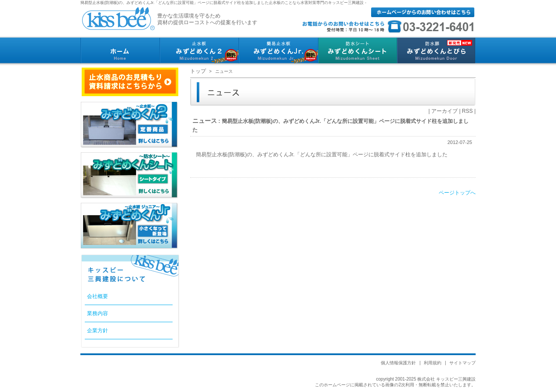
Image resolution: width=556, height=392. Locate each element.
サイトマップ (462, 363)
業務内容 (97, 313)
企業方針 (97, 331)
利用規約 (433, 363)
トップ (198, 71)
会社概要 (97, 296)
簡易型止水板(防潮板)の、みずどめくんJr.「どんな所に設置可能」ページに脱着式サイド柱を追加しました (322, 155)
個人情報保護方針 (398, 363)
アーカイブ (444, 111)
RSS (468, 111)
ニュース (205, 121)
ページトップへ (457, 193)
